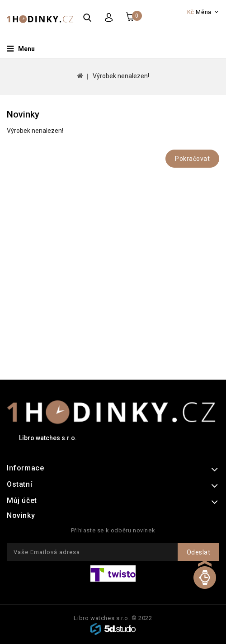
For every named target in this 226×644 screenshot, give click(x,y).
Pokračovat (192, 159)
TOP (205, 584)
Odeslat (199, 552)
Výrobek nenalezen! (121, 76)
